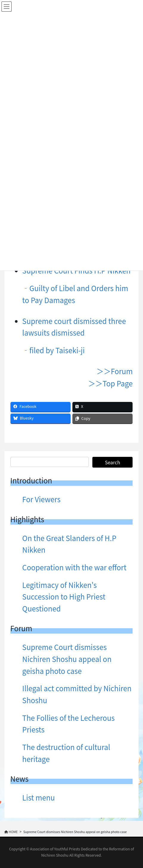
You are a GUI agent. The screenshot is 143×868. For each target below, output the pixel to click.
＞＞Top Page (110, 383)
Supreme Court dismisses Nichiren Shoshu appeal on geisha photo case (67, 659)
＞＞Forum (115, 371)
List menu (39, 797)
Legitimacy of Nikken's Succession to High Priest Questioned (64, 597)
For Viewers (42, 499)
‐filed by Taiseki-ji (54, 350)
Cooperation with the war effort (74, 567)
